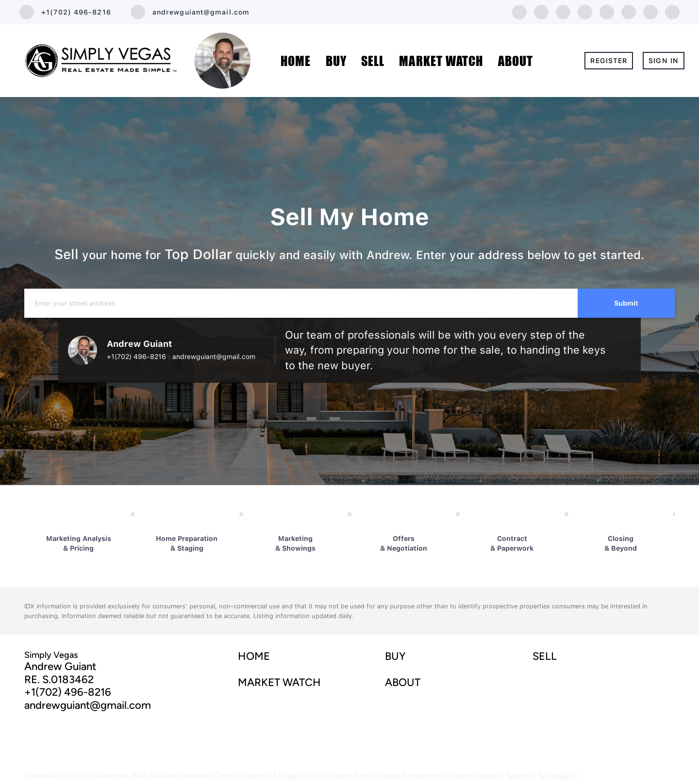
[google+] (672, 11)
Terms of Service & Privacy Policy (270, 775)
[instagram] (607, 11)
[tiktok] (650, 11)
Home (296, 60)
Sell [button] (373, 60)
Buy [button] (336, 60)
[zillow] (585, 11)
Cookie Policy (351, 775)
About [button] (516, 60)
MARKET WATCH (441, 60)
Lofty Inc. (80, 775)
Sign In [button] (664, 61)
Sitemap (519, 775)
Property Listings (474, 775)
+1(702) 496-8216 (136, 357)
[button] (256, 660)
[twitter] (563, 11)
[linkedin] (541, 11)
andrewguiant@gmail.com (214, 357)
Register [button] (609, 61)
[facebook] (519, 11)
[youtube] (629, 11)
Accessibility (558, 775)
